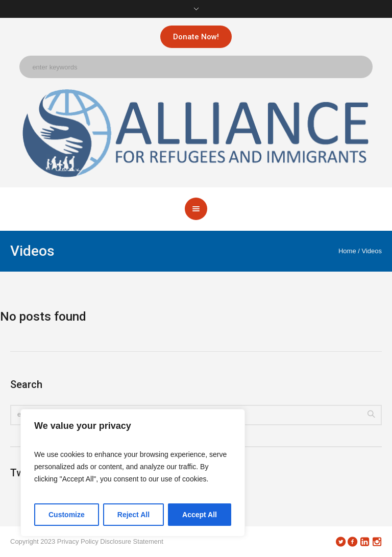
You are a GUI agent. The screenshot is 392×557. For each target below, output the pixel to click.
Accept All (200, 515)
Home (347, 251)
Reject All (133, 515)
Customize (67, 515)
